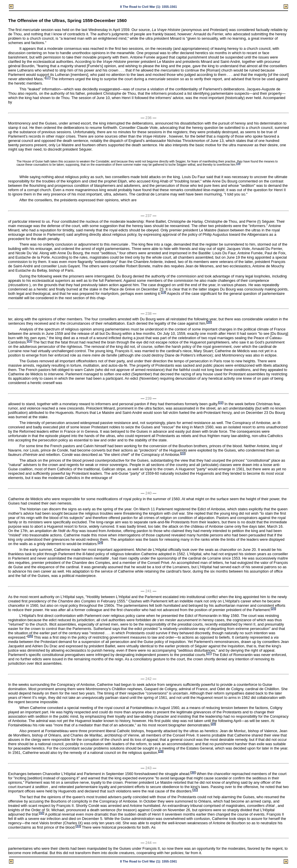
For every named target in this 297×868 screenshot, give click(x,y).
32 (41, 813)
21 (29, 341)
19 (163, 292)
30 (193, 773)
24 (100, 543)
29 (161, 751)
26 (30, 636)
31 (195, 790)
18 (238, 164)
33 (78, 826)
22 (221, 403)
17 (48, 78)
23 (183, 453)
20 (209, 322)
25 (273, 609)
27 (209, 654)
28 (213, 724)
